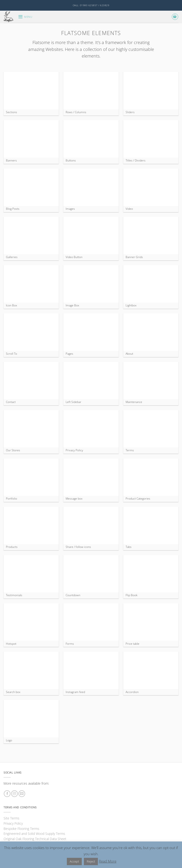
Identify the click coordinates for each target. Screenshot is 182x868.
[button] (25, 17)
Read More (108, 861)
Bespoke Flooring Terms (21, 829)
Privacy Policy (13, 823)
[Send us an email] (22, 794)
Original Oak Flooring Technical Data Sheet (35, 839)
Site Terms (11, 818)
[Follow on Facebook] (7, 794)
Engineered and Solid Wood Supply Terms (34, 834)
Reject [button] (91, 861)
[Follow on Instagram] (14, 794)
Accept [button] (74, 861)
